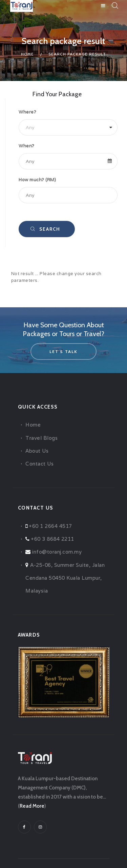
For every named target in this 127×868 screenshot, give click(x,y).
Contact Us (39, 464)
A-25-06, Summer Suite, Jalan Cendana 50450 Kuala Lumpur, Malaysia (65, 578)
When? (27, 146)
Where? (27, 112)
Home (27, 54)
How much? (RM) (37, 180)
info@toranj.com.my (57, 552)
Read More (32, 806)
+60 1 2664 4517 (50, 526)
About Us (37, 451)
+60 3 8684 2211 (52, 539)
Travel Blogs (41, 438)
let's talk (63, 352)
